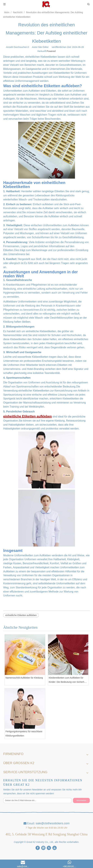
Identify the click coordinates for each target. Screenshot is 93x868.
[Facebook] (38, 848)
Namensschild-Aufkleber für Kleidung (24, 678)
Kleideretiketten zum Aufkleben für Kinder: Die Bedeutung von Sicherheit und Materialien (68, 680)
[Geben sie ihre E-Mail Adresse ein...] (37, 800)
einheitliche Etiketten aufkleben (21, 615)
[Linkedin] (43, 848)
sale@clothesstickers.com (53, 823)
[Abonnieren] (81, 800)
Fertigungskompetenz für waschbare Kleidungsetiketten (24, 733)
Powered (51, 51)
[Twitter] (49, 848)
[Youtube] (55, 848)
